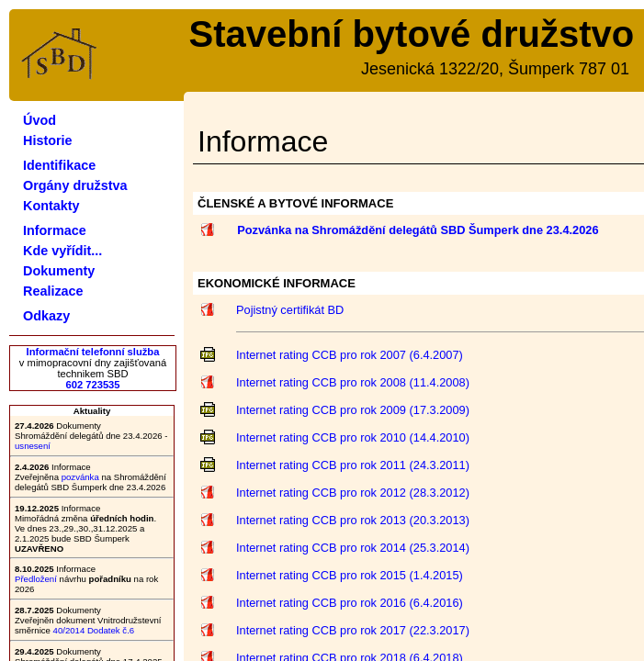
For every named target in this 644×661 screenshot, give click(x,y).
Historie (48, 140)
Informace (55, 230)
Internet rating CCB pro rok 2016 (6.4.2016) (350, 603)
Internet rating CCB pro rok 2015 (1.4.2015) (350, 575)
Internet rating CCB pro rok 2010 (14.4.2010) (353, 437)
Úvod (40, 120)
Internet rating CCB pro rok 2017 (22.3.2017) (353, 630)
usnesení (33, 446)
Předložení (36, 579)
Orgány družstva (75, 185)
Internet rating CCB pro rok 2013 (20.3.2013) (353, 520)
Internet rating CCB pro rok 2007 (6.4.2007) (350, 355)
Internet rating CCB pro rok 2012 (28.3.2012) (353, 493)
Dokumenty (59, 271)
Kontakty (51, 206)
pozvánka (80, 477)
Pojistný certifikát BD (290, 310)
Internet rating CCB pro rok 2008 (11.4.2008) (353, 382)
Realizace (53, 291)
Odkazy (46, 316)
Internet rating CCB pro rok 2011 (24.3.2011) (353, 465)
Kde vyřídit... (62, 251)
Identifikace (59, 165)
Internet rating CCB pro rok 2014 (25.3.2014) (353, 548)
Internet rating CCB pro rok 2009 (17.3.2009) (353, 410)
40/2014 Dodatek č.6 (94, 630)
